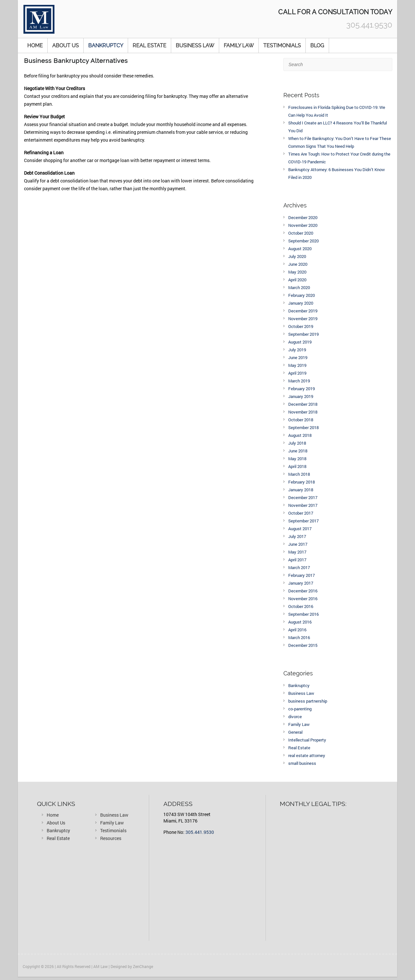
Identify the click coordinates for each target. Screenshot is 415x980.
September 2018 (303, 427)
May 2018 (297, 459)
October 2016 (301, 606)
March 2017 (299, 567)
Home (35, 46)
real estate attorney (307, 755)
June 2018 (298, 451)
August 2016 (300, 622)
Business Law (195, 46)
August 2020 (300, 249)
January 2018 (301, 490)
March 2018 (299, 474)
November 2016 (303, 599)
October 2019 (301, 326)
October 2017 (301, 513)
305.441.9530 (200, 832)
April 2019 (297, 373)
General (295, 732)
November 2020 (303, 225)
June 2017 (298, 544)
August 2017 (300, 529)
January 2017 (301, 583)
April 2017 (297, 560)
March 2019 (299, 381)
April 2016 (297, 630)
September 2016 (303, 614)
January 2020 (301, 303)
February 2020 (302, 295)
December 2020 (303, 217)
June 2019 (298, 357)
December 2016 (303, 591)
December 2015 (303, 645)
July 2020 (297, 256)
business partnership (308, 701)
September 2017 (303, 521)
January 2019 (301, 396)
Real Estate (149, 46)
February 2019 (302, 389)
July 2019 (297, 350)
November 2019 (303, 319)
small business (302, 763)
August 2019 (300, 342)
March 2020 (299, 287)
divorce (295, 717)
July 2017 (297, 536)
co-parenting (300, 709)
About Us (65, 46)
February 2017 (302, 575)
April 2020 (297, 280)
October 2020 (301, 233)
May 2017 (297, 552)
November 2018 (303, 412)
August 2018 (300, 435)
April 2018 (297, 466)
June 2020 (298, 264)
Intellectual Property (307, 740)
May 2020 (297, 272)
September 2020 (303, 241)
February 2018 (302, 482)
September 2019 (303, 334)
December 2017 (303, 497)
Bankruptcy (106, 46)
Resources (111, 838)
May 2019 (297, 365)
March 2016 (299, 637)
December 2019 (303, 311)
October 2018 (301, 420)
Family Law (239, 46)
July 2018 (297, 443)
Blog (317, 46)
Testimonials (282, 46)
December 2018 (303, 404)
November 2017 (303, 505)
